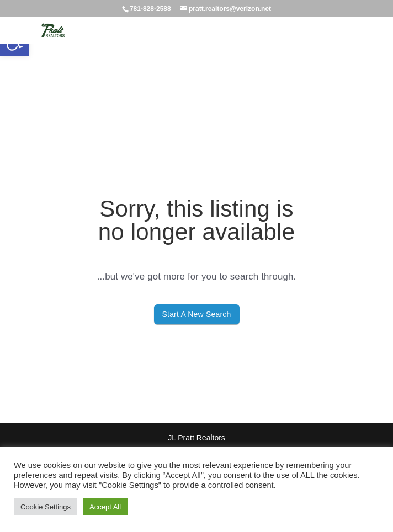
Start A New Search (197, 314)
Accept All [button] (105, 507)
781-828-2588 (150, 9)
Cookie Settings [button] (46, 507)
